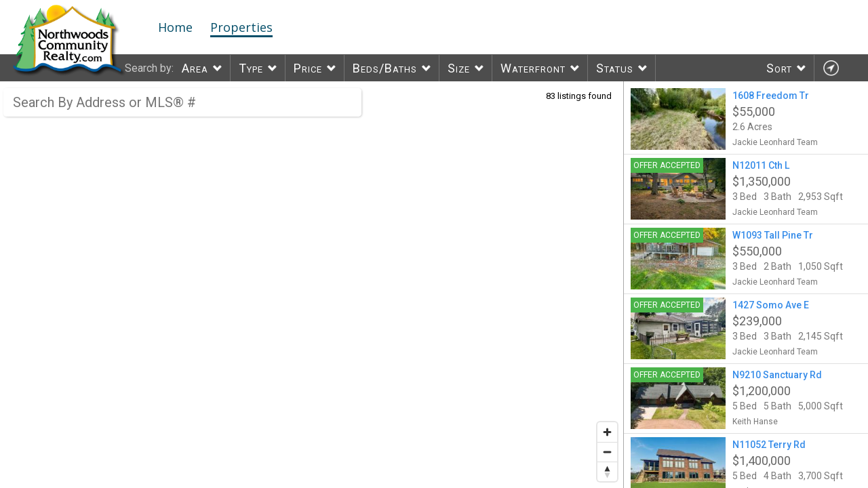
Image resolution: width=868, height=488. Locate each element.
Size (459, 68)
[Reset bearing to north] (607, 471)
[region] (312, 285)
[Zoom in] (607, 432)
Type (251, 68)
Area (195, 68)
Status (615, 68)
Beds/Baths (385, 68)
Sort (779, 68)
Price (308, 68)
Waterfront (533, 68)
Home (175, 27)
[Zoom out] (607, 452)
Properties (241, 27)
